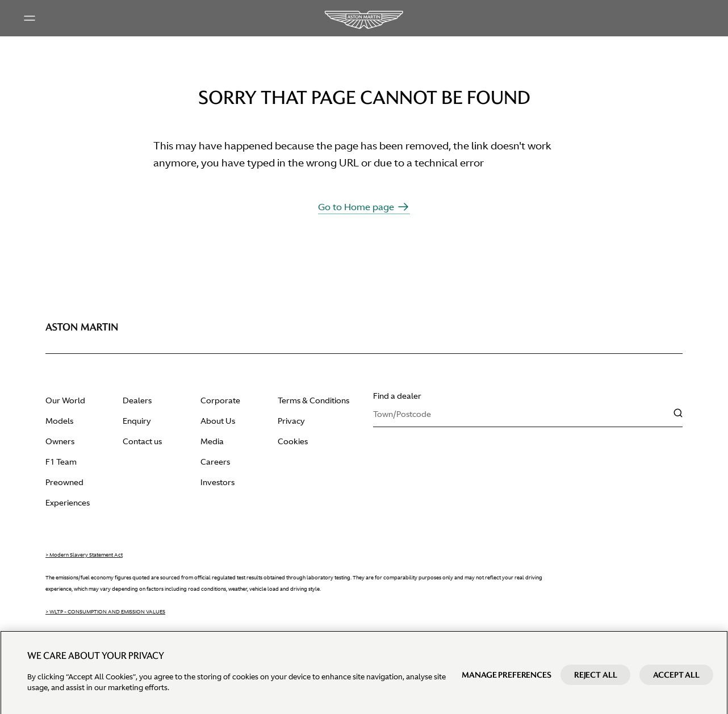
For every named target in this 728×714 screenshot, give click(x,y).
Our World (65, 400)
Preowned (64, 482)
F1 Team (61, 462)
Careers (215, 462)
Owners (60, 441)
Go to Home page (364, 207)
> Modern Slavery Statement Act (84, 555)
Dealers (137, 400)
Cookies (293, 441)
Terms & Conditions (313, 400)
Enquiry (137, 421)
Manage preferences (506, 681)
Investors (217, 482)
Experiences (68, 503)
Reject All (596, 681)
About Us (218, 421)
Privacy (291, 421)
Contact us (142, 441)
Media (212, 441)
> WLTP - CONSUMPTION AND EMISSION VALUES (105, 612)
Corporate (220, 400)
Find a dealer (397, 396)
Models (59, 421)
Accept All (676, 681)
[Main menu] (30, 18)
